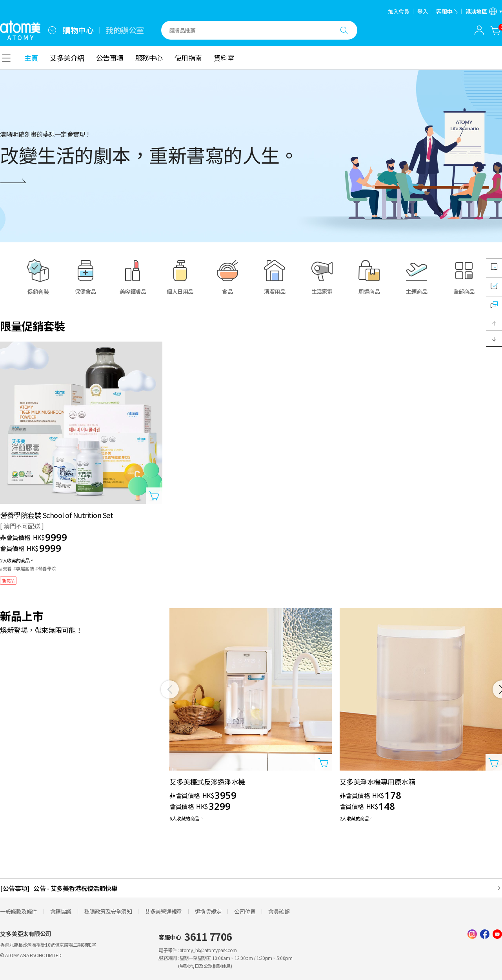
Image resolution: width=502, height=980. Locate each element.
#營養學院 (46, 568)
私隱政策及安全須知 (108, 911)
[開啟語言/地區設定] (484, 11)
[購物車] (496, 30)
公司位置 (245, 911)
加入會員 (398, 11)
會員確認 (279, 911)
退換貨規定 (208, 911)
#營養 (6, 568)
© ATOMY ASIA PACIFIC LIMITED (31, 955)
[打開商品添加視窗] (154, 496)
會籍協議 (61, 911)
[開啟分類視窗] (6, 58)
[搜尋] (344, 30)
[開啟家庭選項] (52, 30)
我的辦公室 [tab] (125, 30)
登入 (423, 11)
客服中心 (447, 11)
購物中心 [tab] (78, 30)
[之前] (170, 689)
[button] (494, 323)
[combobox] (52, 30)
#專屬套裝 (24, 568)
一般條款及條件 (19, 911)
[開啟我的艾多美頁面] (479, 30)
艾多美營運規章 (163, 911)
